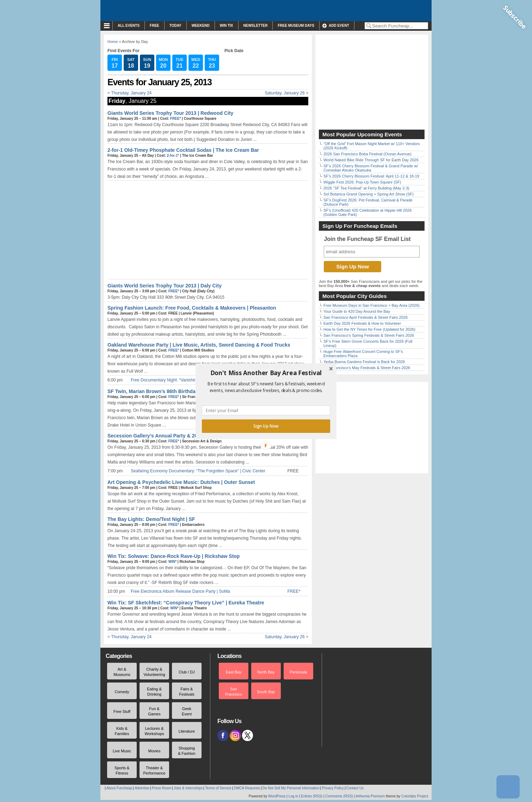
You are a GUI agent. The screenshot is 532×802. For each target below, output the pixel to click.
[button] (266, 373)
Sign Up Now (266, 426)
